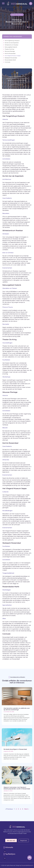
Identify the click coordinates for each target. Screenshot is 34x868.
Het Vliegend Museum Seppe (13, 56)
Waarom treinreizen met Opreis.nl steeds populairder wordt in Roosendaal (17, 788)
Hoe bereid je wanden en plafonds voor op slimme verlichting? (17, 709)
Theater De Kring (9, 49)
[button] (3, 3)
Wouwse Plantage (10, 51)
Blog (30, 27)
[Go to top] (30, 857)
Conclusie (7, 62)
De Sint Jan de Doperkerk (12, 43)
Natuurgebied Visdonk (11, 47)
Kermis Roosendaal (10, 53)
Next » (27, 809)
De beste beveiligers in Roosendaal (15, 749)
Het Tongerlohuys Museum (12, 41)
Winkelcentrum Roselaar (12, 45)
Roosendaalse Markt (10, 60)
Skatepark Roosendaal (11, 58)
